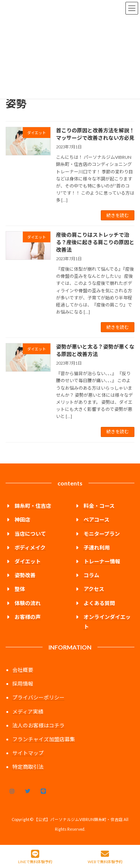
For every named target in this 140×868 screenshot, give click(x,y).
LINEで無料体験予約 (35, 857)
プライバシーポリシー (38, 697)
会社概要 (23, 670)
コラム (91, 575)
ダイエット (28, 561)
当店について (30, 533)
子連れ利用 (97, 547)
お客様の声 (28, 617)
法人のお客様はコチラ (38, 725)
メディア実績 (28, 711)
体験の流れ (28, 603)
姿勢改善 (25, 575)
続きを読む (118, 215)
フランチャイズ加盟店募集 (44, 739)
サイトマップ (28, 753)
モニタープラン (102, 533)
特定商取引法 (28, 767)
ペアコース (97, 520)
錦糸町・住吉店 (33, 506)
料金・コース (99, 506)
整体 (20, 589)
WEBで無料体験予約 (105, 857)
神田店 (22, 520)
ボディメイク (30, 547)
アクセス (94, 589)
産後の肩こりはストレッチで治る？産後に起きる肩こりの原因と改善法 (95, 242)
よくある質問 (99, 603)
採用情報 (23, 684)
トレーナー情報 (102, 561)
